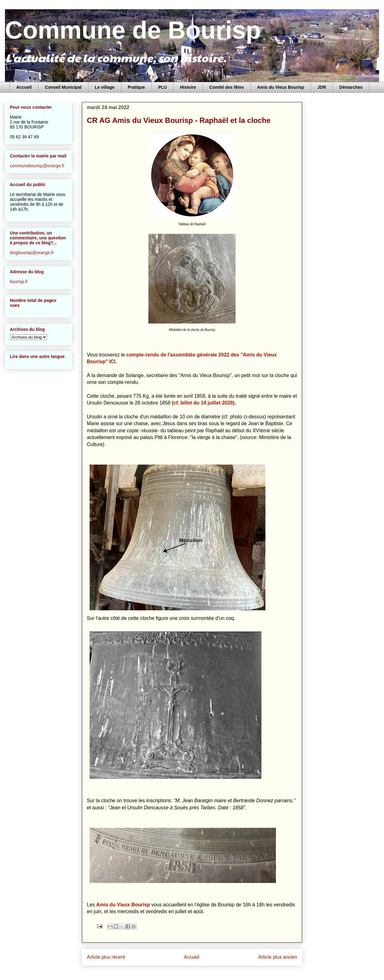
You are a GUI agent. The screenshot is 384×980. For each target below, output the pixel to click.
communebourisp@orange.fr (37, 166)
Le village (105, 87)
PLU (163, 87)
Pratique (136, 87)
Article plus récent (106, 957)
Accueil (24, 87)
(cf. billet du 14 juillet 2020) (203, 403)
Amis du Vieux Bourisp (281, 87)
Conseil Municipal (63, 87)
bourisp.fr (19, 282)
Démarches (351, 87)
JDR (322, 87)
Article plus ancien (278, 957)
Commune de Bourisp (133, 30)
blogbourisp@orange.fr (32, 253)
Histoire (188, 87)
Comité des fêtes (227, 87)
